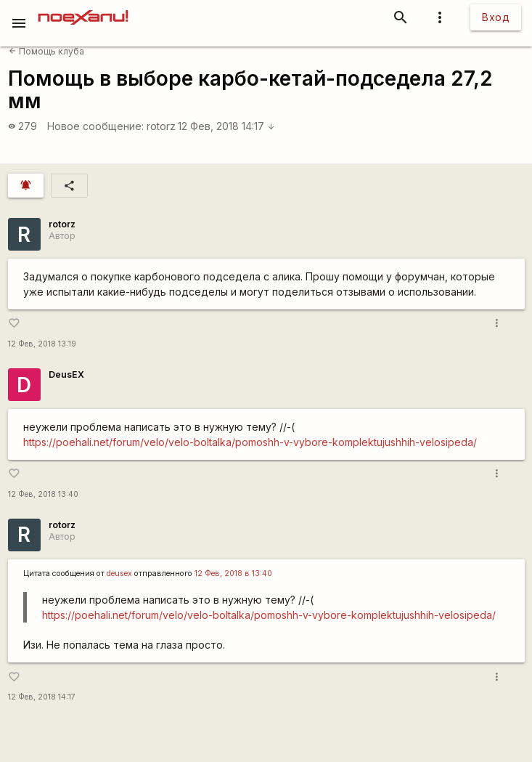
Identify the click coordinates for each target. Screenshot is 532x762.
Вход (496, 17)
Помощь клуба (46, 51)
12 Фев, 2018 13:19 (42, 344)
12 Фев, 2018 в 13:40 (233, 573)
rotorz (161, 126)
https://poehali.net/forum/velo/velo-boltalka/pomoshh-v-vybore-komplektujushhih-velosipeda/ (250, 442)
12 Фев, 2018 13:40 (43, 494)
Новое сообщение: (95, 126)
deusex (119, 573)
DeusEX (66, 374)
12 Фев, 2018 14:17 (226, 126)
